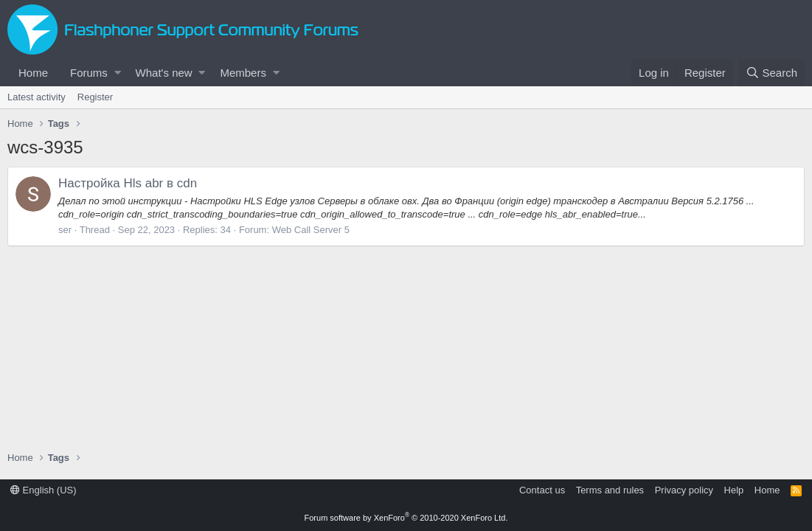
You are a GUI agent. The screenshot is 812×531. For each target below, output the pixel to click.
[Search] (771, 73)
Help (734, 490)
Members (243, 73)
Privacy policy (684, 490)
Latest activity (37, 97)
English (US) (44, 490)
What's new (164, 73)
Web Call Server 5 (311, 230)
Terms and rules (610, 490)
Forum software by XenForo (406, 518)
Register (95, 97)
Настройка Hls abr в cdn (128, 183)
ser (65, 230)
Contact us (542, 490)
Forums (89, 73)
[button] (118, 73)
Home (33, 73)
